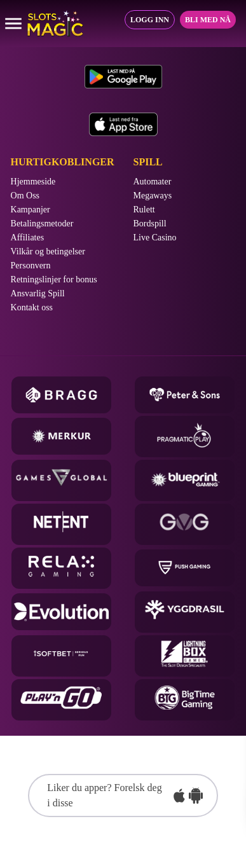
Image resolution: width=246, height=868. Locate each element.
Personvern (31, 266)
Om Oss (25, 196)
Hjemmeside (33, 182)
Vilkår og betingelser (48, 252)
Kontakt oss (32, 308)
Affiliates (28, 238)
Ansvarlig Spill (38, 294)
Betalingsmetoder (42, 224)
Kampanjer (31, 210)
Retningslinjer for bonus (54, 280)
